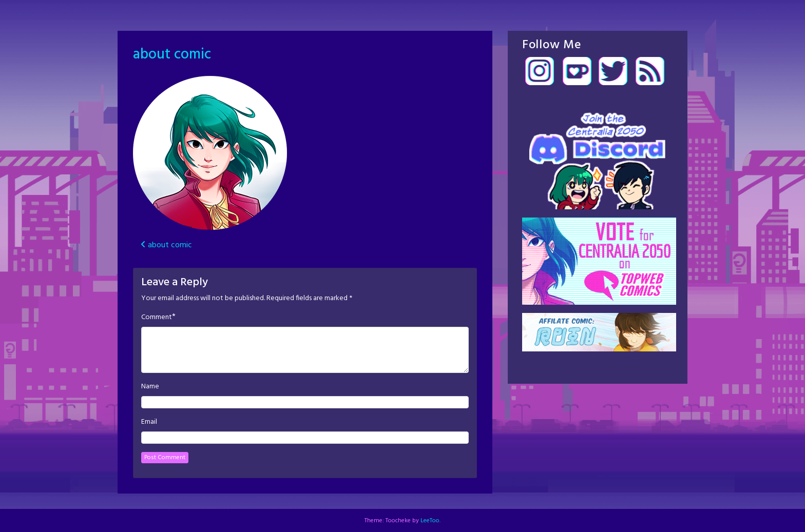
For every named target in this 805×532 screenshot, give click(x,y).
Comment (157, 318)
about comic (172, 55)
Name (150, 387)
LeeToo (430, 521)
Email (149, 422)
